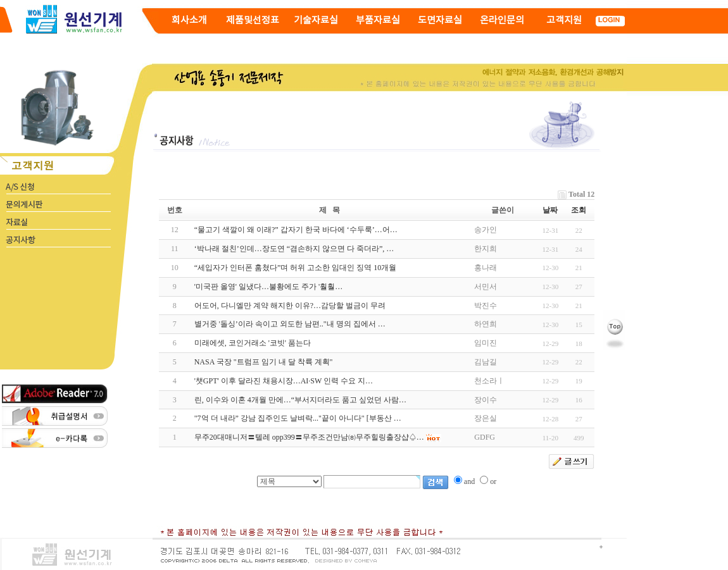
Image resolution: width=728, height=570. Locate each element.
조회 (579, 210)
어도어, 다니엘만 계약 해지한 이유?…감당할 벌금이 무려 (290, 306)
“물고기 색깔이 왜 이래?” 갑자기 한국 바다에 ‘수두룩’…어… (296, 230)
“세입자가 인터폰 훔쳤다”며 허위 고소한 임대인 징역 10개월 (296, 268)
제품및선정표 (253, 21)
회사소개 (189, 21)
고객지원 (564, 21)
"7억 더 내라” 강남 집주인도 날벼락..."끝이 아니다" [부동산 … (298, 418)
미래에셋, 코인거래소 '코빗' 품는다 (253, 343)
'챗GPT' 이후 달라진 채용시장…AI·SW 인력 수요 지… (284, 381)
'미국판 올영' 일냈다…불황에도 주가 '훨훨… (269, 287)
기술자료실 (316, 21)
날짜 (550, 210)
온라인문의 (502, 21)
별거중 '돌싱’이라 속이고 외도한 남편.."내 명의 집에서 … (290, 324)
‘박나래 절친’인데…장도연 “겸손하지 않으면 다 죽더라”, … (294, 249)
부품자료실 (378, 21)
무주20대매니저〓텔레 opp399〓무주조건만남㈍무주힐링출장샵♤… (309, 437)
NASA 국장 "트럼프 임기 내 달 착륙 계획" (264, 362)
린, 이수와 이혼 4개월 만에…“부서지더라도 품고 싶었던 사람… (300, 400)
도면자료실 (440, 21)
